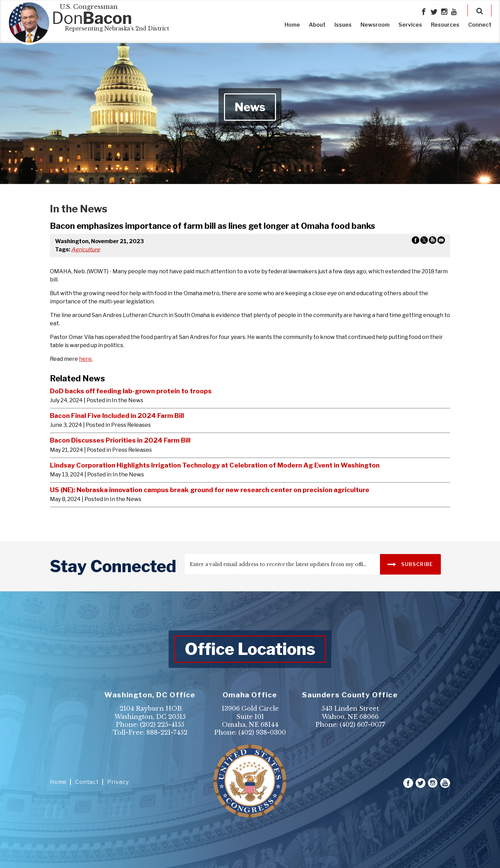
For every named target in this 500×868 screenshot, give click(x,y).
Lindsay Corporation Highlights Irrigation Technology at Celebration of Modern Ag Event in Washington (215, 465)
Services (410, 25)
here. (86, 359)
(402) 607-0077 (362, 725)
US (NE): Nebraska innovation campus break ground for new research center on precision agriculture (210, 490)
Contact (87, 782)
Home (292, 25)
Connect (480, 25)
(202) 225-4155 (162, 725)
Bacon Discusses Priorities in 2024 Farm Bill (120, 440)
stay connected (113, 566)
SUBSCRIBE (410, 564)
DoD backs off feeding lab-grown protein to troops (131, 391)
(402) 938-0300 (262, 733)
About (317, 25)
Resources (445, 25)
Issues (343, 25)
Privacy (118, 782)
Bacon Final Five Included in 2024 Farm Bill (117, 416)
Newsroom (375, 25)
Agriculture (85, 249)
